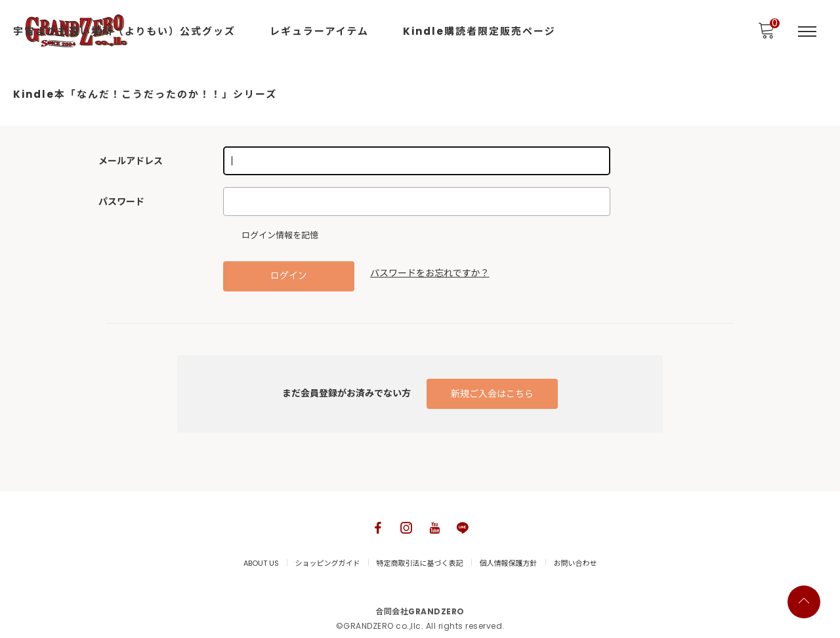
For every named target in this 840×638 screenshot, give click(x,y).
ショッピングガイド (328, 563)
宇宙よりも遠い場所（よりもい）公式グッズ (124, 31)
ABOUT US (261, 563)
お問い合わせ (576, 563)
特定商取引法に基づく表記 (420, 563)
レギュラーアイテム (319, 31)
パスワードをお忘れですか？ (430, 273)
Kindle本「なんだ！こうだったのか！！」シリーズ (145, 94)
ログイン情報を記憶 (274, 236)
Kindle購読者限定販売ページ (479, 31)
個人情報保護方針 (509, 563)
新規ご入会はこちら (492, 394)
